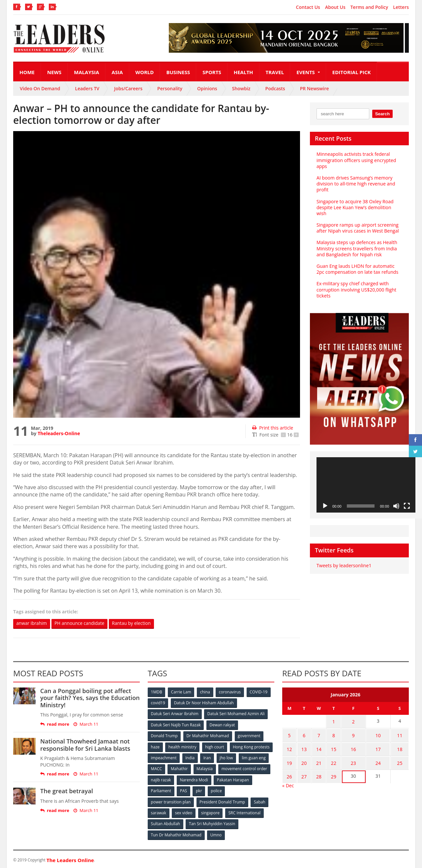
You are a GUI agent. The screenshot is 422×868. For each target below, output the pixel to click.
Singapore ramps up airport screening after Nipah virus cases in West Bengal (357, 222)
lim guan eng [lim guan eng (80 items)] (185, 768)
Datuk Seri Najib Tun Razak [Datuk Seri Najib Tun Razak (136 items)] (176, 725)
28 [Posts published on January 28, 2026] (316, 773)
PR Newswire (315, 88)
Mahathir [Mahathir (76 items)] (235, 768)
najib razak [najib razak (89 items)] (215, 779)
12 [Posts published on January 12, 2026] (289, 747)
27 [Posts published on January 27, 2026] (302, 773)
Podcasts (275, 88)
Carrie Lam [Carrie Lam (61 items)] (181, 692)
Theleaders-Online (59, 433)
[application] (366, 479)
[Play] (325, 500)
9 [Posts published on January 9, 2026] (349, 734)
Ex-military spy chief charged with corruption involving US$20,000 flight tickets (356, 283)
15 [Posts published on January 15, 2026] (329, 747)
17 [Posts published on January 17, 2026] (376, 747)
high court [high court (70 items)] (215, 746)
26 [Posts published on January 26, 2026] (289, 773)
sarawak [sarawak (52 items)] (159, 812)
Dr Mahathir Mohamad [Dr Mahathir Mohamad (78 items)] (208, 735)
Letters (401, 7)
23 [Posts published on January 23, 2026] (349, 760)
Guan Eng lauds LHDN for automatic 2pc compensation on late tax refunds (357, 263)
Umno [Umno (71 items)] (216, 833)
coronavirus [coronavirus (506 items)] (230, 692)
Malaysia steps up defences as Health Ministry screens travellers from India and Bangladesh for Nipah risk (357, 242)
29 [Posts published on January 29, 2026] (329, 773)
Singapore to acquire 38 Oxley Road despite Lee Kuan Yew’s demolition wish (359, 204)
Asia (117, 72)
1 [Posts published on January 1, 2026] (329, 721)
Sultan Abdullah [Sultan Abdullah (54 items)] (166, 822)
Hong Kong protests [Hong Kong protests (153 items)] (169, 757)
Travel (275, 72)
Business (178, 72)
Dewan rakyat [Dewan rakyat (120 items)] (222, 725)
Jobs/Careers (128, 88)
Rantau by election (135, 623)
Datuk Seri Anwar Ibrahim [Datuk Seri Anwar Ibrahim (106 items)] (175, 714)
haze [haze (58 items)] (155, 746)
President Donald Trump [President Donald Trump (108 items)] (222, 801)
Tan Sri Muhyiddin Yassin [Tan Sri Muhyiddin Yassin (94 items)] (212, 822)
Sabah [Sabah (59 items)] (260, 801)
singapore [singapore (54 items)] (211, 812)
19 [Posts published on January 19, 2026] (289, 760)
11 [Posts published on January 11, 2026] (399, 734)
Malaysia (86, 72)
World (145, 72)
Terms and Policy (369, 7)
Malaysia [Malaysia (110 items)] (260, 768)
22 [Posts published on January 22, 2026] (329, 760)
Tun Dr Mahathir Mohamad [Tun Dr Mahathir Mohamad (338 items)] (176, 833)
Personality (170, 88)
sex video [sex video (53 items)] (184, 812)
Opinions (207, 88)
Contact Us (308, 7)
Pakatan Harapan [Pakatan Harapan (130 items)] (167, 790)
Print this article (272, 428)
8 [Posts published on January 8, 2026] (329, 734)
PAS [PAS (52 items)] (225, 790)
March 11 (86, 724)
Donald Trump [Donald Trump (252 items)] (164, 735)
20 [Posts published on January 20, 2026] (302, 760)
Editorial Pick (352, 72)
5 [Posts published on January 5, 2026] (289, 734)
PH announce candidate (81, 623)
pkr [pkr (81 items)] (241, 790)
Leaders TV (87, 88)
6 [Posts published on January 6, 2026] (302, 734)
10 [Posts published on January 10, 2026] (376, 734)
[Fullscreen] (407, 500)
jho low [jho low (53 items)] (158, 768)
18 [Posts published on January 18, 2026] (399, 747)
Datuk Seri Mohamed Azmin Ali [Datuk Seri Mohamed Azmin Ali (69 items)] (236, 714)
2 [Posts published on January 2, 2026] (349, 721)
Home (27, 72)
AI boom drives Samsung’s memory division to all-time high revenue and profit (356, 184)
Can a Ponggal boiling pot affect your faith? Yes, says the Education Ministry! (90, 698)
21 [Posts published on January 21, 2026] (316, 760)
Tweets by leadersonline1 (344, 560)
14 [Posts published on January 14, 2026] (316, 747)
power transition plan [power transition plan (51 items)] (171, 801)
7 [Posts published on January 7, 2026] (316, 734)
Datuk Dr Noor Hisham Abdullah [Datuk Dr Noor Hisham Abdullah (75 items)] (204, 703)
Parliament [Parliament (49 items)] (202, 790)
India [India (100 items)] (236, 757)
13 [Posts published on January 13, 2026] (302, 747)
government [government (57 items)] (249, 735)
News (54, 72)
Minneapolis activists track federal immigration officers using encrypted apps (356, 160)
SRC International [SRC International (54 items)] (245, 812)
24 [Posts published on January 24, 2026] (376, 760)
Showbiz (241, 88)
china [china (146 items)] (205, 692)
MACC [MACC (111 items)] (212, 768)
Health (243, 72)
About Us (335, 7)
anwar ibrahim (32, 623)
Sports (212, 72)
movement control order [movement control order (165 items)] (174, 779)
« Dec (288, 781)
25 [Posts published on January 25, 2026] (399, 760)
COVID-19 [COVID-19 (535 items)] (259, 692)
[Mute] (396, 500)
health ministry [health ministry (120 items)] (183, 746)
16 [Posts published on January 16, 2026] (349, 747)
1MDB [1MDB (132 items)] (157, 692)
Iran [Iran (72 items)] (253, 757)
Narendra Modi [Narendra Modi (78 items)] (249, 779)
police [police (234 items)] (258, 790)
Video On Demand (40, 88)
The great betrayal (66, 791)
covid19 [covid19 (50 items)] (158, 703)
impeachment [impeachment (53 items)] (209, 757)
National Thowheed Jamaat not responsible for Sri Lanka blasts (85, 745)
